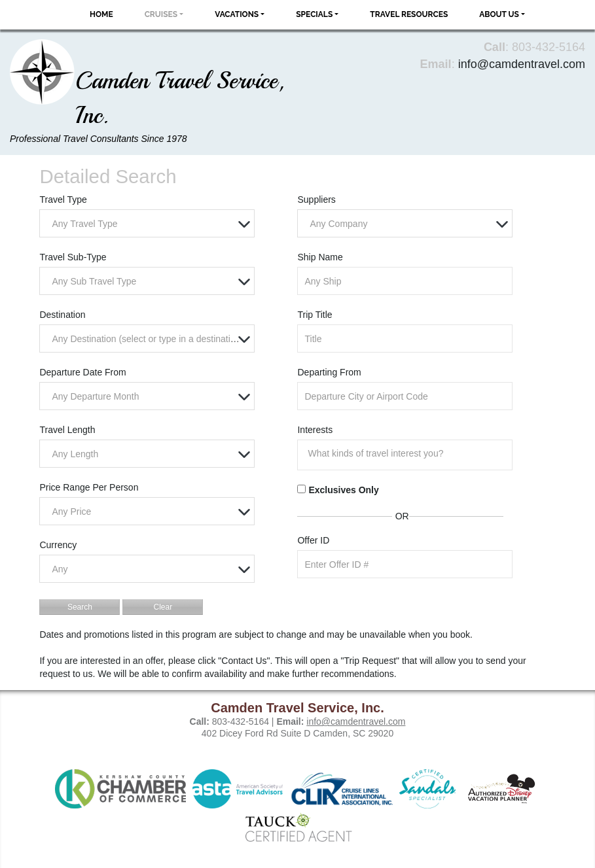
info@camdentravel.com (522, 64)
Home (101, 14)
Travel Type (63, 200)
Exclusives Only (343, 490)
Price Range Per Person (89, 487)
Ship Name (320, 257)
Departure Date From (82, 372)
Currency (58, 545)
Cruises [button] (161, 14)
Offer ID (313, 540)
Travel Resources (409, 14)
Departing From (329, 372)
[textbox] (150, 224)
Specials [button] (314, 14)
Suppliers (316, 200)
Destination (62, 315)
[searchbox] (408, 453)
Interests (315, 430)
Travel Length (67, 430)
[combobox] (147, 223)
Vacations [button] (237, 14)
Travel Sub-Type (73, 257)
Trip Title (315, 315)
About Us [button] (499, 14)
